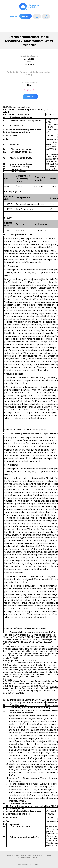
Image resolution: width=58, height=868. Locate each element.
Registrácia (26, 16)
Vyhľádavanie (46, 17)
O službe (13, 16)
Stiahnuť (30, 97)
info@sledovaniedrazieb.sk (28, 857)
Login (37, 17)
